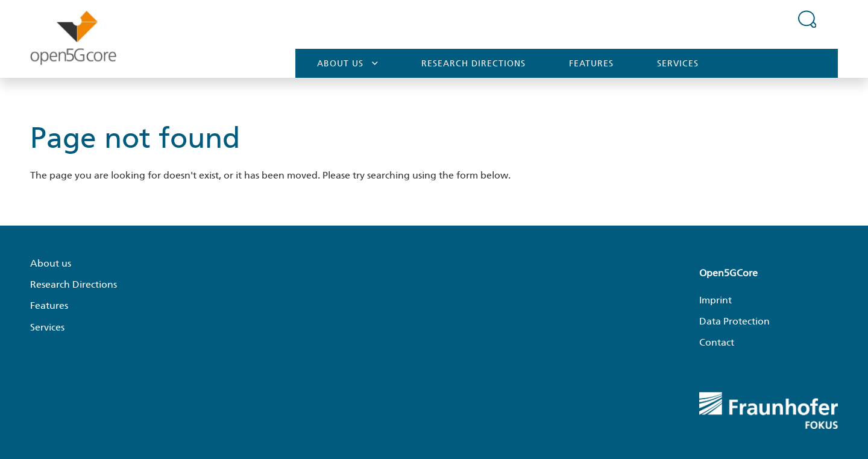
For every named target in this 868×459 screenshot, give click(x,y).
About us (348, 63)
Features (591, 63)
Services (678, 63)
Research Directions (473, 63)
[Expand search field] (807, 19)
